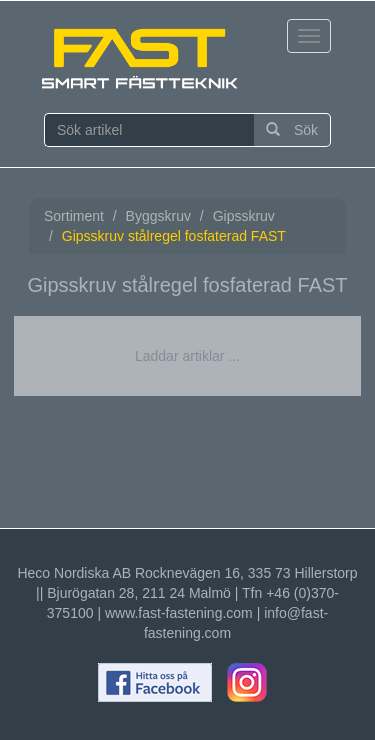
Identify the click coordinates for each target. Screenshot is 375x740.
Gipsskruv (244, 216)
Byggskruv (158, 216)
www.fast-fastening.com (179, 613)
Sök (292, 130)
